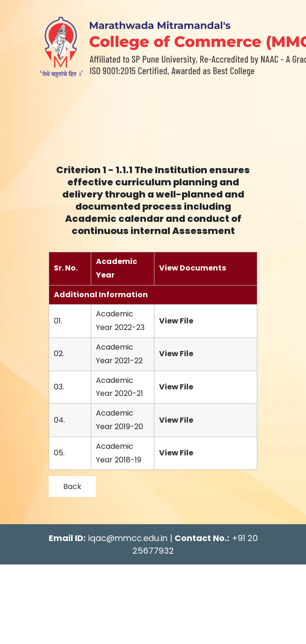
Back (72, 487)
